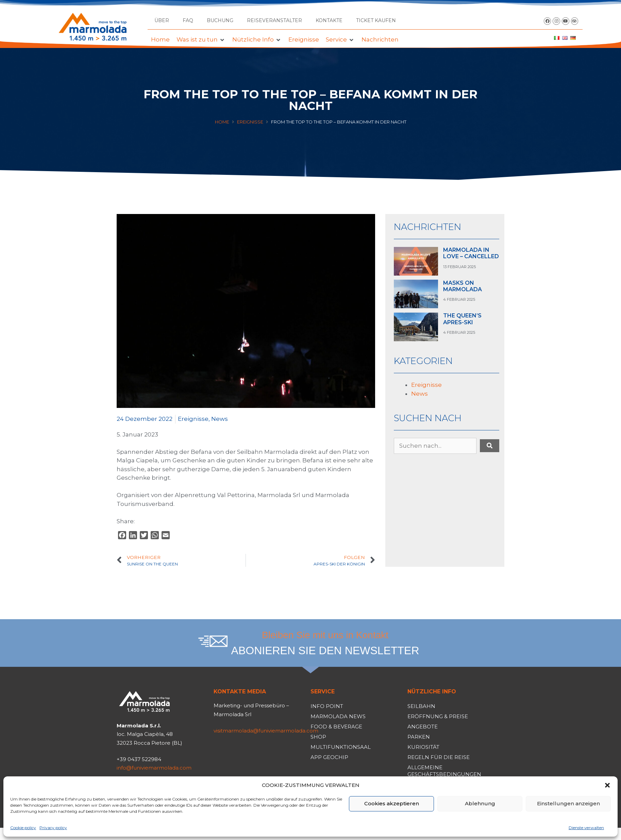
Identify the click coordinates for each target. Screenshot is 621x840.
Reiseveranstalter (274, 20)
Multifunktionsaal (341, 747)
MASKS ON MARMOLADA (463, 286)
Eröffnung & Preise (438, 716)
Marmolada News (338, 716)
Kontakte (329, 20)
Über (162, 20)
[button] (607, 785)
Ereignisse (250, 122)
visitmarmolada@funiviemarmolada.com (266, 731)
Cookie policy (23, 828)
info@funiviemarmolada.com (154, 768)
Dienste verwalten (586, 828)
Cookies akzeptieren (392, 803)
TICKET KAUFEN (376, 20)
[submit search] (490, 446)
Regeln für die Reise (439, 757)
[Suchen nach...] (435, 446)
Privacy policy (53, 828)
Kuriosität (423, 747)
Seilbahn (421, 706)
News (220, 419)
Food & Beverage (336, 727)
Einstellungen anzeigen (568, 803)
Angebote (423, 727)
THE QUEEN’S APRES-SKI (462, 319)
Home (222, 122)
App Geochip (329, 757)
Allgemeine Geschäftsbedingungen (444, 771)
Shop (318, 737)
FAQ (188, 20)
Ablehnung (480, 803)
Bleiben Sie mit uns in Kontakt (325, 635)
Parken (419, 737)
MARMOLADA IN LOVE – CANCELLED (471, 253)
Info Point (327, 706)
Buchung (220, 20)
